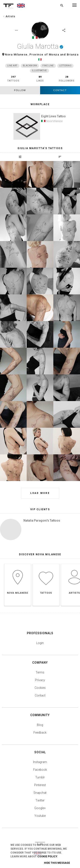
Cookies (40, 688)
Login (40, 643)
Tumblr (40, 777)
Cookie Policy (47, 856)
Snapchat (40, 793)
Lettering (65, 66)
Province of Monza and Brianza (54, 55)
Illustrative (39, 71)
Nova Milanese (16, 55)
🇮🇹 (40, 59)
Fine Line (48, 66)
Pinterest (40, 785)
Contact (60, 90)
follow (20, 90)
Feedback (40, 733)
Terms (40, 672)
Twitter (40, 800)
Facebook (40, 770)
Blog (40, 725)
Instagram (40, 762)
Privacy (40, 680)
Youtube (40, 816)
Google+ (40, 808)
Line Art (12, 66)
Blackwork (30, 66)
